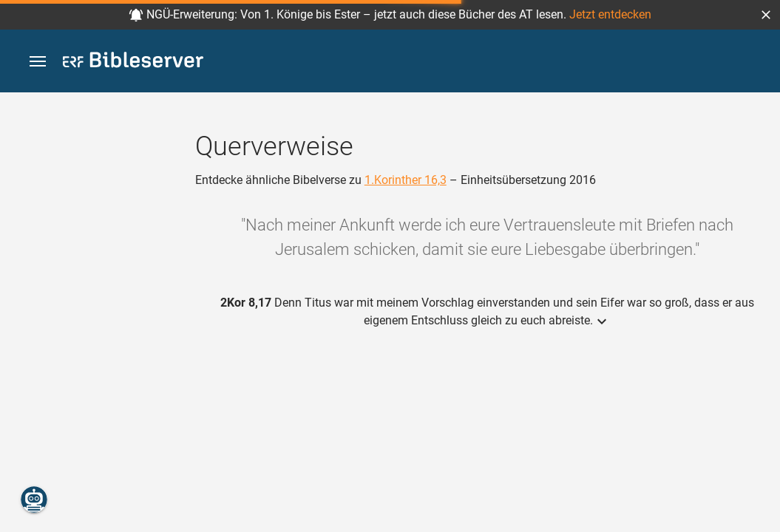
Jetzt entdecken (610, 14)
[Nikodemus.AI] (34, 499)
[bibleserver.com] (133, 62)
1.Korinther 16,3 (406, 180)
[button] (766, 15)
